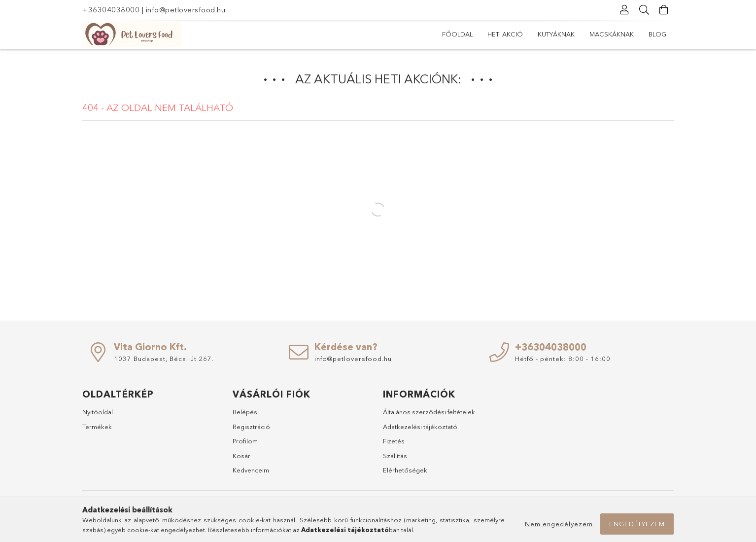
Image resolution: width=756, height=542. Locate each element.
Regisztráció (251, 427)
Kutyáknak (556, 34)
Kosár (241, 456)
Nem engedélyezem (559, 524)
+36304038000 (111, 10)
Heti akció (505, 34)
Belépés (245, 412)
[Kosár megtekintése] (664, 10)
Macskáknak (612, 34)
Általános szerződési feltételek (429, 412)
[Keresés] (644, 10)
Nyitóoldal (98, 412)
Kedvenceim (251, 470)
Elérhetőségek (405, 470)
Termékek (97, 427)
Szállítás (395, 456)
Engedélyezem (637, 524)
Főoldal (457, 34)
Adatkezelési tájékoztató (420, 427)
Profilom (245, 441)
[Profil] (624, 10)
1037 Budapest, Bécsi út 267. (164, 359)
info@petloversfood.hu (186, 10)
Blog (657, 34)
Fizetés (394, 441)
